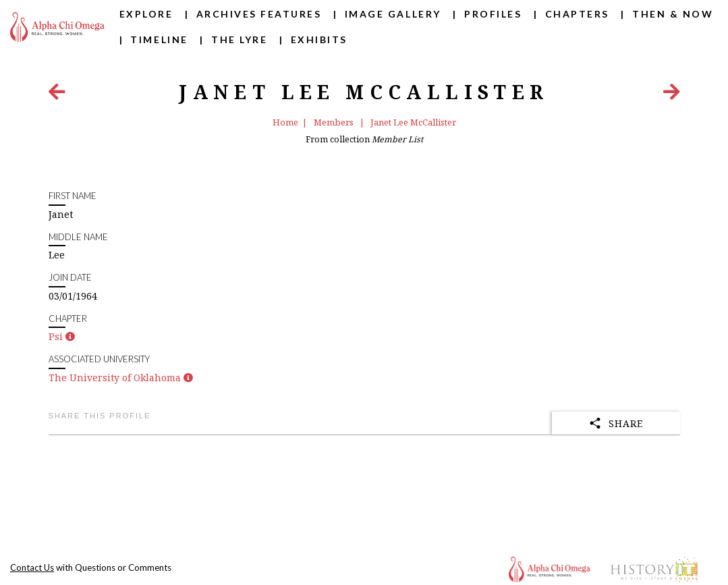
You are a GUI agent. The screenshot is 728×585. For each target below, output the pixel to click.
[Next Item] (672, 95)
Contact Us (32, 567)
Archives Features (259, 14)
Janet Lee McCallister (413, 122)
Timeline (159, 39)
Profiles (493, 14)
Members (335, 122)
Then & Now (673, 14)
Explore (146, 14)
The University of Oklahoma (115, 378)
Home (285, 122)
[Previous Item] (57, 95)
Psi (56, 336)
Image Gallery (393, 14)
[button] (70, 336)
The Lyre (239, 39)
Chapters (577, 14)
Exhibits (319, 39)
